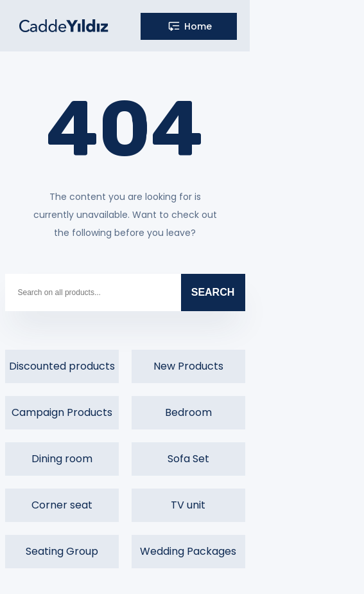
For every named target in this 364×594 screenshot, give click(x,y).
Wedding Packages (188, 551)
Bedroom (188, 412)
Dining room (62, 459)
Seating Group (62, 551)
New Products (188, 366)
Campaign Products (62, 412)
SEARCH (213, 292)
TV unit (188, 505)
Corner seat (62, 505)
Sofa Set (188, 459)
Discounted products (62, 366)
